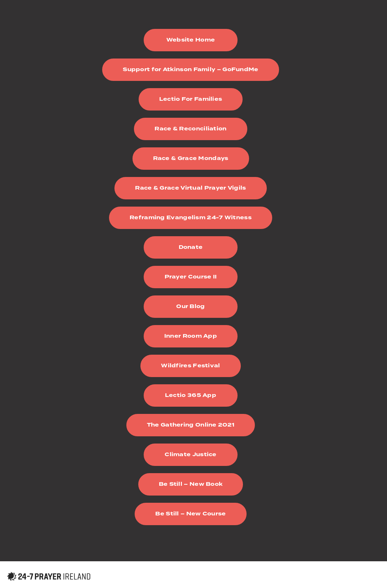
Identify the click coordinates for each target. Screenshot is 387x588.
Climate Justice (191, 455)
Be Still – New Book (191, 484)
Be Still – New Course (190, 514)
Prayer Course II (191, 277)
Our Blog (190, 306)
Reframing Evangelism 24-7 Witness (191, 218)
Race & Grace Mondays (191, 158)
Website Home (191, 40)
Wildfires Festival (190, 366)
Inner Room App (191, 336)
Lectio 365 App (191, 395)
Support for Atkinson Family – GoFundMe (190, 70)
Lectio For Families (191, 99)
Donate (191, 247)
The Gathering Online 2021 (191, 425)
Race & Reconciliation (190, 129)
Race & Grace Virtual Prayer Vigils (190, 188)
